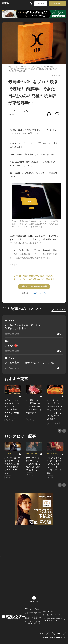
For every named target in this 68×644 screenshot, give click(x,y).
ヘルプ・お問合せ (29, 613)
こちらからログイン (38, 293)
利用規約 (36, 609)
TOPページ (28, 609)
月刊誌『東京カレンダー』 (51, 611)
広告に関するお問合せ (29, 618)
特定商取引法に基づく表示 (38, 623)
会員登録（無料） (57, 3)
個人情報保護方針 (38, 613)
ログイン (41, 3)
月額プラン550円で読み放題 (34, 287)
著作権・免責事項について (38, 618)
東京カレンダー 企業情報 (29, 623)
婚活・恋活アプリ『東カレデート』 (53, 615)
